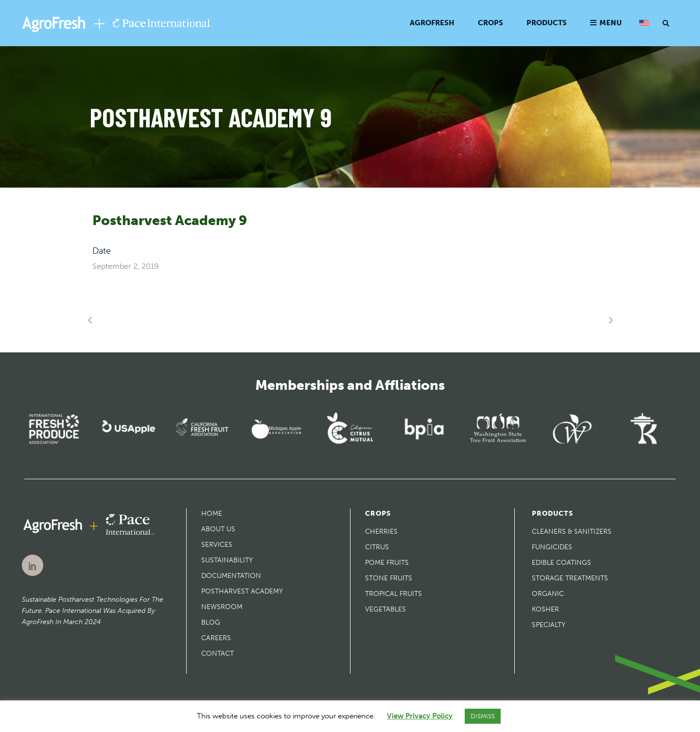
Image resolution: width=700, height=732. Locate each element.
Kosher (545, 609)
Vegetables (385, 609)
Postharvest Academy (242, 591)
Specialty (549, 625)
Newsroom (222, 607)
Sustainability (227, 560)
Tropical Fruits (394, 594)
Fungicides (552, 547)
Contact (218, 654)
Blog (211, 622)
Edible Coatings (561, 563)
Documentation (231, 576)
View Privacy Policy (420, 716)
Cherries (381, 532)
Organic (548, 594)
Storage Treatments (570, 578)
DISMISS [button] (483, 716)
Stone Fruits (389, 578)
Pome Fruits (387, 563)
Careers (216, 638)
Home (212, 514)
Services (217, 545)
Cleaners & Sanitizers (572, 532)
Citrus (377, 547)
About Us (218, 529)
